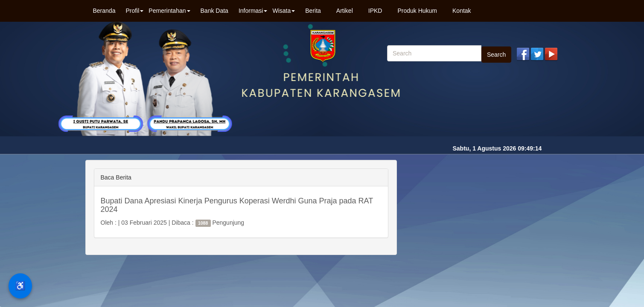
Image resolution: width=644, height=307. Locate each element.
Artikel (345, 11)
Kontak (462, 11)
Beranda (104, 11)
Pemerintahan (169, 11)
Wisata (284, 11)
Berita (313, 11)
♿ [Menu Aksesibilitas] (20, 286)
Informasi (253, 11)
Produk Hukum (417, 11)
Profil (134, 11)
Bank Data (214, 11)
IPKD (375, 11)
